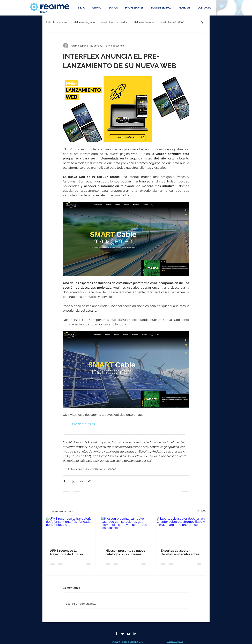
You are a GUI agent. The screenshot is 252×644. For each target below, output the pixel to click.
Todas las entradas (56, 22)
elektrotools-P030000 (104, 469)
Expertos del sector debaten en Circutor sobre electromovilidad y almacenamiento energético (180, 552)
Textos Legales (175, 641)
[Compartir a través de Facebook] (65, 481)
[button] (202, 22)
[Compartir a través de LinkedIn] (81, 481)
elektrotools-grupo (84, 22)
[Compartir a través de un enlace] (90, 481)
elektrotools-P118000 (172, 22)
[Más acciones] (187, 46)
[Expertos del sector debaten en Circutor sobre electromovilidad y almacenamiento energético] (181, 531)
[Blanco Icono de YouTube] (129, 634)
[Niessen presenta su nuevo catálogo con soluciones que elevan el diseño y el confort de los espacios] (126, 531)
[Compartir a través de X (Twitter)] (73, 481)
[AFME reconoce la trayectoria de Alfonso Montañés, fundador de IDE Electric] (71, 531)
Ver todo (201, 511)
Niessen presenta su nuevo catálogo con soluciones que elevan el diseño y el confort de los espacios (125, 552)
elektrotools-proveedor (114, 22)
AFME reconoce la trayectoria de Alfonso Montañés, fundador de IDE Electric (70, 552)
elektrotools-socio (144, 22)
